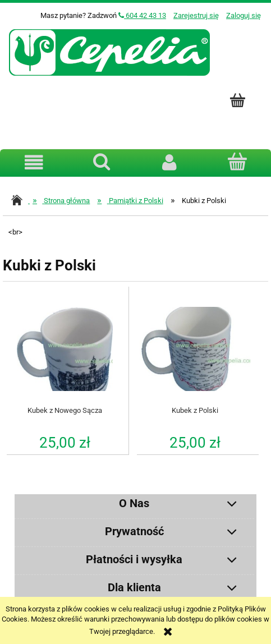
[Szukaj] (102, 162)
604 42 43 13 (142, 15)
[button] (34, 162)
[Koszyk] (237, 162)
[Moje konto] (170, 162)
